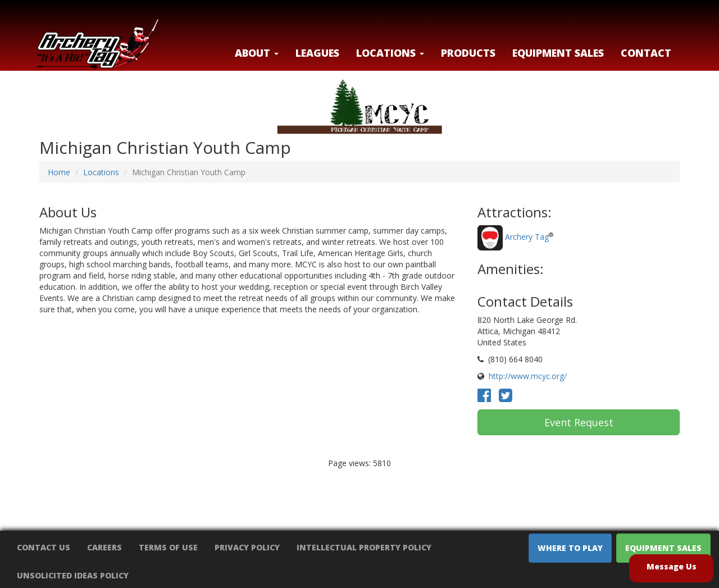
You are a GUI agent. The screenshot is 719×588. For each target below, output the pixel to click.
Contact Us (44, 547)
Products (468, 53)
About (257, 53)
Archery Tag (527, 237)
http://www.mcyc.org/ (528, 376)
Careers (104, 547)
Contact (646, 53)
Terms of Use (168, 547)
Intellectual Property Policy (364, 547)
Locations (101, 172)
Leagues (317, 53)
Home (59, 172)
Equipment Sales (558, 53)
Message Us (672, 566)
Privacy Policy (247, 547)
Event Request (579, 422)
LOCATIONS (390, 53)
